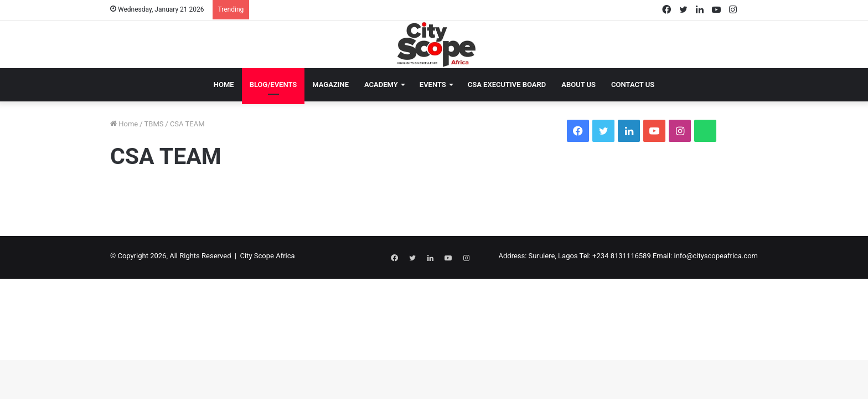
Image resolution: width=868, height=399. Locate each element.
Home (224, 85)
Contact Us (633, 85)
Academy (381, 85)
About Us (578, 85)
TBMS (154, 124)
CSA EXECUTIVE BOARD (507, 85)
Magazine (330, 85)
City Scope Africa (268, 256)
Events (433, 85)
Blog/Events (273, 85)
